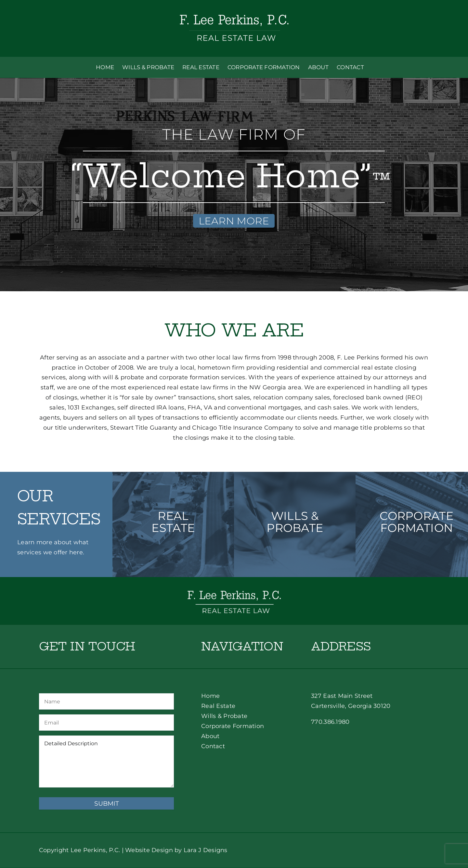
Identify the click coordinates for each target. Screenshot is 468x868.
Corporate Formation (233, 726)
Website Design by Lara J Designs (176, 850)
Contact (213, 746)
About (210, 736)
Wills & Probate (224, 716)
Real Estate (218, 706)
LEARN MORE (234, 221)
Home (210, 696)
